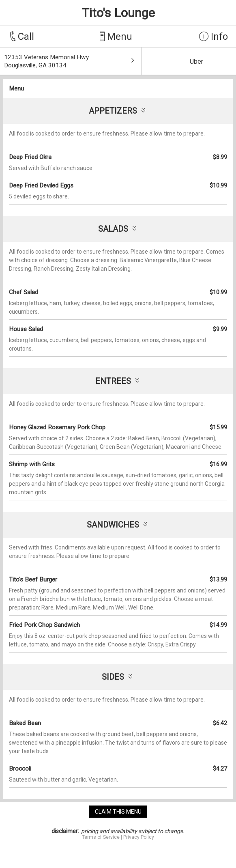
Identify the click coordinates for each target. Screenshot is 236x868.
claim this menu (118, 812)
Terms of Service (101, 837)
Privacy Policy (139, 837)
